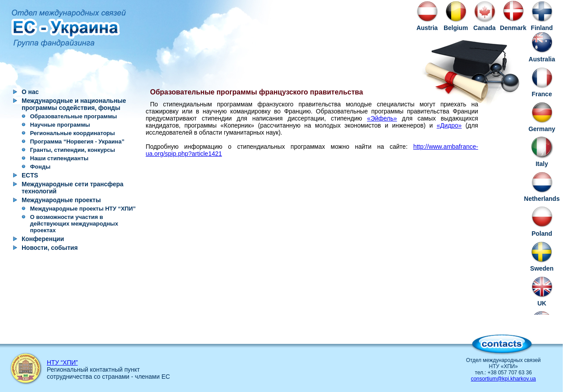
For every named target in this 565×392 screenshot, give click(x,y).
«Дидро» (449, 125)
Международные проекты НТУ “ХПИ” (83, 209)
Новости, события (50, 248)
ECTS (30, 175)
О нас (30, 92)
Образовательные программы (73, 116)
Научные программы (60, 125)
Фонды (40, 167)
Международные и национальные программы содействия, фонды (74, 104)
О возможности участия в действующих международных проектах (74, 224)
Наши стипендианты (59, 158)
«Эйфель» (382, 118)
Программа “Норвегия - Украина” (77, 141)
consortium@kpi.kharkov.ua (503, 379)
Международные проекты (61, 200)
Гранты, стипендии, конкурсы (73, 150)
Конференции (43, 239)
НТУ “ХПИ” (62, 362)
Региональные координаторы (72, 133)
